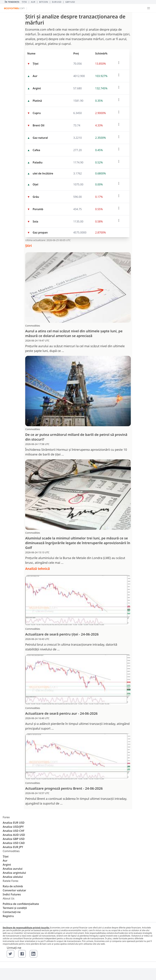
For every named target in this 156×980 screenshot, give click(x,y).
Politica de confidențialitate (21, 904)
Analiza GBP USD (14, 839)
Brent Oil (38, 125)
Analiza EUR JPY (13, 847)
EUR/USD (57, 2)
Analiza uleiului (13, 877)
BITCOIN (44, 2)
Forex (6, 817)
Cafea (36, 150)
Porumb (38, 209)
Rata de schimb (13, 886)
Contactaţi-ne (12, 912)
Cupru (37, 113)
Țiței (24, 2)
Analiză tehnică (37, 569)
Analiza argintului (14, 873)
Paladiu (38, 162)
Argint (37, 88)
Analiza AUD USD (14, 835)
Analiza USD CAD (14, 843)
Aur (33, 2)
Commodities (11, 851)
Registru (8, 916)
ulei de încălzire (43, 173)
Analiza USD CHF (14, 831)
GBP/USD (70, 2)
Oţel (35, 184)
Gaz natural (40, 138)
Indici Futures (12, 894)
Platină (37, 101)
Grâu (36, 197)
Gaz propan (40, 232)
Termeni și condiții (15, 908)
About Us (9, 898)
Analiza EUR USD (14, 823)
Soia (35, 221)
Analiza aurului (13, 869)
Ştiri (29, 246)
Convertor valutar (14, 890)
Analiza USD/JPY (13, 827)
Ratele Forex (10, 881)
